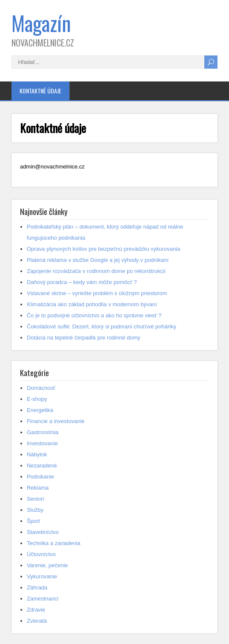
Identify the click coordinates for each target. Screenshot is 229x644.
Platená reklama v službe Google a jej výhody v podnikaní (98, 260)
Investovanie (42, 443)
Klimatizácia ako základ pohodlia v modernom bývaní (92, 304)
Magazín (41, 23)
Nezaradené (42, 466)
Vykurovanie (42, 576)
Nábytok (37, 454)
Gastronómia (43, 432)
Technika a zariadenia (54, 543)
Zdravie (36, 610)
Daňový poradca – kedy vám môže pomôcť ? (82, 282)
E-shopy (37, 399)
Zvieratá (37, 621)
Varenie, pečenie (47, 565)
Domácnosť (41, 388)
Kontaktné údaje (40, 91)
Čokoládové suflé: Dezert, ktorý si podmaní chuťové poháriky (102, 326)
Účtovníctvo (41, 554)
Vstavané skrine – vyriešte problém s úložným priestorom (97, 293)
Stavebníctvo (43, 532)
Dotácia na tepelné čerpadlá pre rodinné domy (84, 338)
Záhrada (37, 587)
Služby (35, 510)
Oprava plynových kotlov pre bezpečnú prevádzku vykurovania (104, 249)
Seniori (35, 499)
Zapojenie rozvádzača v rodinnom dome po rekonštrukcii (96, 271)
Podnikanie (40, 477)
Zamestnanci (43, 599)
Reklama (38, 488)
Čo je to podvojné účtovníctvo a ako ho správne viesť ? (94, 315)
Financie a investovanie (56, 421)
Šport (33, 521)
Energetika (40, 410)
